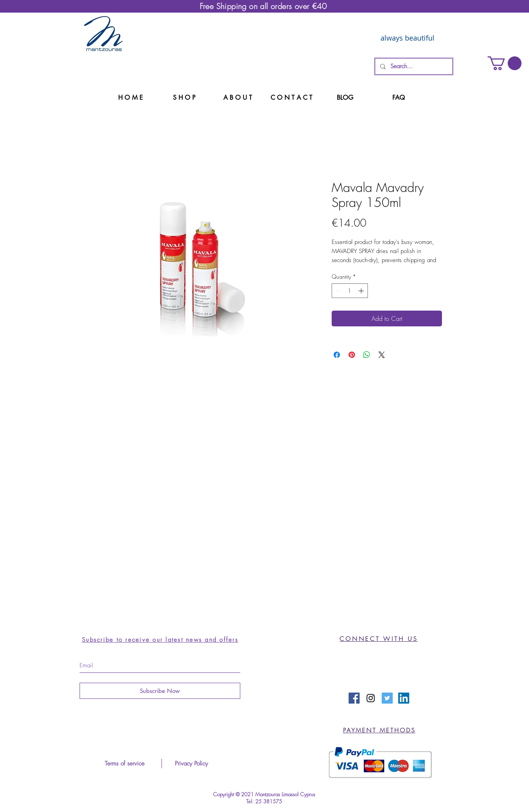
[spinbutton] (350, 291)
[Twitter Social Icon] (387, 698)
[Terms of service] (125, 764)
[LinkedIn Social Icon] (404, 698)
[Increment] (362, 291)
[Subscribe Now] (160, 691)
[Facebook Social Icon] (354, 698)
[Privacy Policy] (191, 764)
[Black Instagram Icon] (371, 698)
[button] (505, 63)
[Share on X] (382, 355)
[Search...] (413, 66)
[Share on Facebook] (337, 355)
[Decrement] (338, 291)
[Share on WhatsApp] (367, 355)
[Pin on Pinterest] (352, 355)
